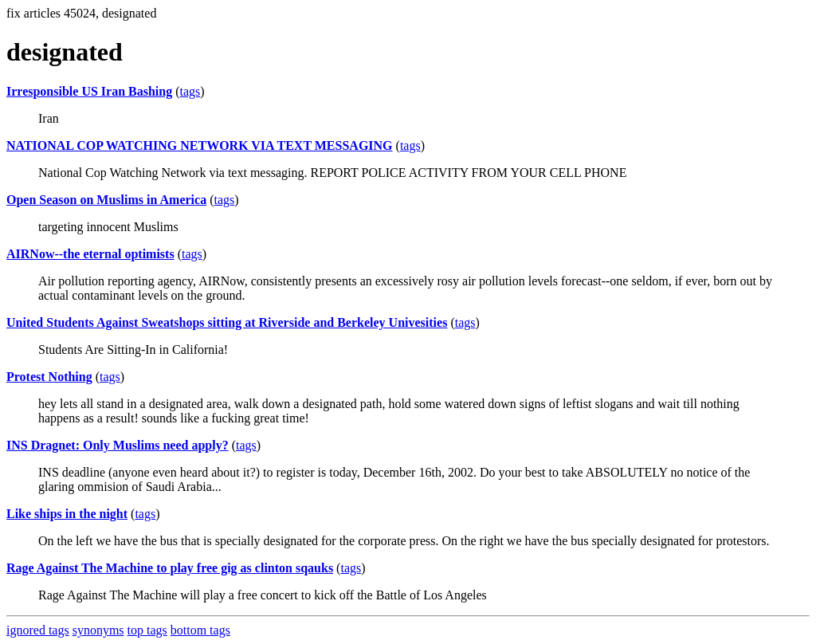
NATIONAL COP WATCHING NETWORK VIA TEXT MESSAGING (200, 145)
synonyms (98, 630)
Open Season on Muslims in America (106, 200)
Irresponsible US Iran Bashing (89, 91)
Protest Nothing (49, 377)
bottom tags (200, 630)
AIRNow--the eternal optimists (90, 254)
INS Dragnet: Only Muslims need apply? (118, 445)
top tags (147, 630)
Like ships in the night (67, 514)
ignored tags (38, 630)
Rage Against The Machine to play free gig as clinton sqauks (170, 568)
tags (190, 91)
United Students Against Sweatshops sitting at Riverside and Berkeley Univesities (227, 322)
